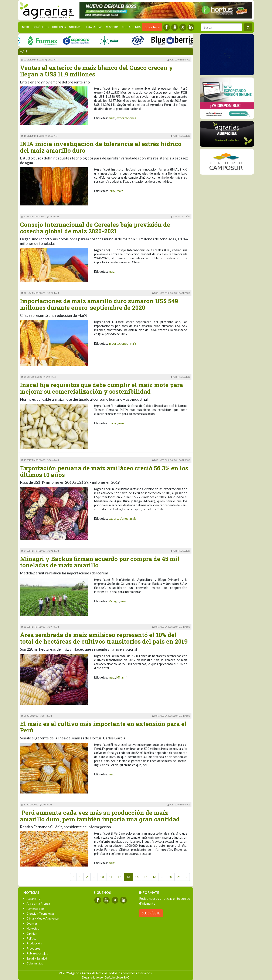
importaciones (118, 344)
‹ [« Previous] (73, 877)
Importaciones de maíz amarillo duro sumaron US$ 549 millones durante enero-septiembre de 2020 (99, 304)
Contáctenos (131, 27)
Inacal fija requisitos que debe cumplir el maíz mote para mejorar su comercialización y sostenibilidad (101, 388)
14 (137, 877)
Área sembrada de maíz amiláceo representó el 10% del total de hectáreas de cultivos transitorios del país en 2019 (104, 638)
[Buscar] (222, 27)
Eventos (32, 923)
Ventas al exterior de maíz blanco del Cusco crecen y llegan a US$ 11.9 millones (96, 71)
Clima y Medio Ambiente (43, 918)
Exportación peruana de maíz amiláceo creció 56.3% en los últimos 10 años (104, 471)
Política (31, 938)
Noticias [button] (75, 27)
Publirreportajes (37, 953)
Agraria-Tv (33, 899)
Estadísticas (94, 27)
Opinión (32, 933)
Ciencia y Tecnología (40, 913)
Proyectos (33, 948)
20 (170, 877)
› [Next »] (186, 877)
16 (154, 877)
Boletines (59, 27)
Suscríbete (152, 27)
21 (179, 877)
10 (102, 877)
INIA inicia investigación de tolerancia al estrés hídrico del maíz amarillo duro (101, 147)
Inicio (26, 27)
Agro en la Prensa (38, 903)
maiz (112, 118)
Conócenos (41, 27)
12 (119, 877)
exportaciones (126, 118)
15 (146, 877)
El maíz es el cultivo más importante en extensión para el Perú (103, 727)
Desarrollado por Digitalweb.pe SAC (106, 977)
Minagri (114, 601)
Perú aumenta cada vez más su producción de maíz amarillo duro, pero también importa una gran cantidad (100, 816)
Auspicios (112, 27)
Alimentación (35, 909)
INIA (112, 191)
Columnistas (35, 963)
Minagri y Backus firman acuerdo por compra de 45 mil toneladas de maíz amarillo (100, 562)
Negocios (33, 928)
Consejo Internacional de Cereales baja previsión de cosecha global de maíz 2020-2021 (95, 228)
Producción (34, 943)
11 (111, 877)
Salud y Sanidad (37, 958)
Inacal (113, 423)
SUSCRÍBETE (151, 913)
